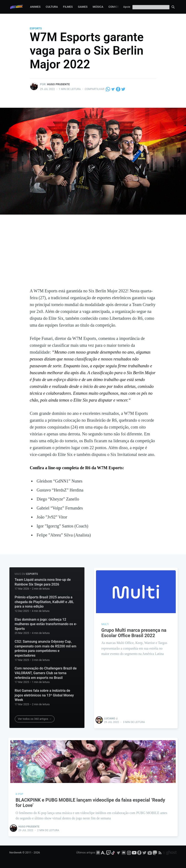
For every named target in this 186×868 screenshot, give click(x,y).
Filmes (68, 7)
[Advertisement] (93, 255)
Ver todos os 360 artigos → (35, 719)
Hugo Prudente (58, 84)
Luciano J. (111, 718)
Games (83, 7)
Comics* (114, 7)
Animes (35, 7)
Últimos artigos (86, 852)
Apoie (127, 7)
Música (98, 7)
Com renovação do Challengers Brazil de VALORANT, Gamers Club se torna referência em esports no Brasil (46, 673)
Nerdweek (16, 852)
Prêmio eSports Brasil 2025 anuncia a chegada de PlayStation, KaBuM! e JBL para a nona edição (44, 602)
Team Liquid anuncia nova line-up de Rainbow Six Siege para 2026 (43, 582)
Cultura (52, 7)
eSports (36, 28)
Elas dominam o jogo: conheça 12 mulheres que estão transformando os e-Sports (46, 624)
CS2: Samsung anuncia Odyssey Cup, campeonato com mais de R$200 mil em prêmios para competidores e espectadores (46, 648)
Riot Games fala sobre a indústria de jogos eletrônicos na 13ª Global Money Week (44, 695)
